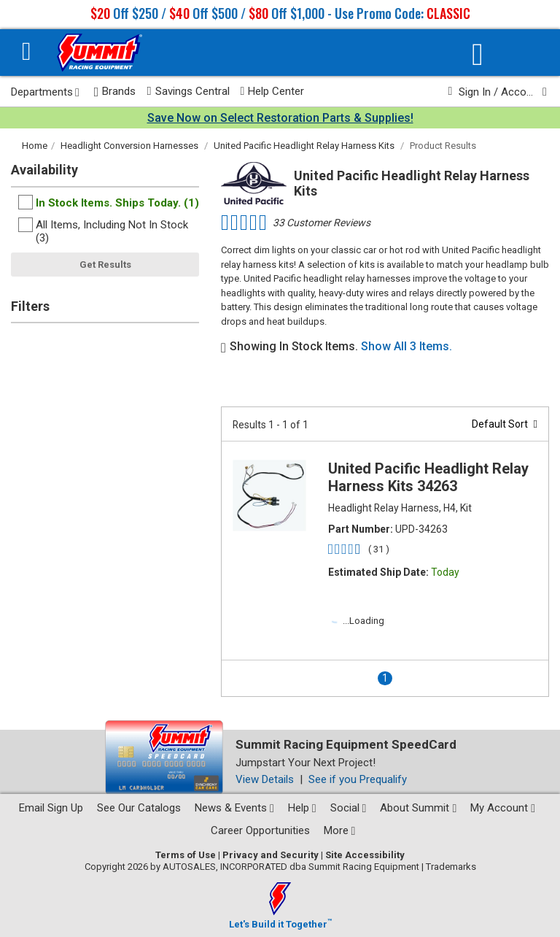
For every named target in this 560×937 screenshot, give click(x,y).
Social (349, 808)
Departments (45, 92)
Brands (115, 92)
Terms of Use (186, 855)
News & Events (234, 808)
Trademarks (451, 867)
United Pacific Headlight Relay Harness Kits (304, 146)
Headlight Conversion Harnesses (129, 146)
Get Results (105, 265)
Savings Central (188, 91)
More (340, 830)
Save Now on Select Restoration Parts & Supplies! (280, 118)
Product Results (443, 146)
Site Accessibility (365, 855)
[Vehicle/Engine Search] (478, 54)
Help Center (273, 91)
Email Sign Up (51, 808)
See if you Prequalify (358, 779)
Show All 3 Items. (407, 346)
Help (302, 808)
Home (35, 146)
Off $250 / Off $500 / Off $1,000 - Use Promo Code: (280, 13)
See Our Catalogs (139, 808)
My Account (503, 808)
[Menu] (27, 53)
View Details (265, 779)
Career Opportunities (260, 830)
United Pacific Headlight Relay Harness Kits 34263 (428, 477)
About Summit (418, 808)
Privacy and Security (271, 855)
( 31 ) (379, 549)
